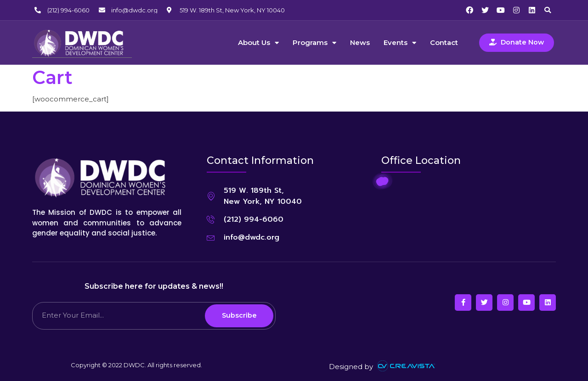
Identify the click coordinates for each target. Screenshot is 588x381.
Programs (314, 42)
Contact (444, 42)
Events (400, 42)
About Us (258, 42)
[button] (548, 10)
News (360, 42)
